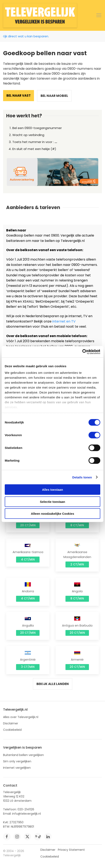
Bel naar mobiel (54, 96)
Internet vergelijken (17, 768)
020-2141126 (26, 809)
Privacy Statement (71, 850)
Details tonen (82, 477)
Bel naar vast (19, 95)
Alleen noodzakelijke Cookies (52, 514)
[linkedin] (48, 837)
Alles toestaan (52, 490)
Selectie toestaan (53, 501)
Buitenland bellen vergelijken (23, 755)
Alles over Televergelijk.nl (21, 717)
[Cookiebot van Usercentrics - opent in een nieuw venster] (82, 352)
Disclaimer (11, 723)
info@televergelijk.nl (26, 814)
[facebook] (7, 837)
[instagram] (17, 837)
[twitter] (27, 837)
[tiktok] (38, 837)
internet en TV (64, 321)
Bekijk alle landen (53, 684)
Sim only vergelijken (17, 761)
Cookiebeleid (12, 730)
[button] (99, 15)
